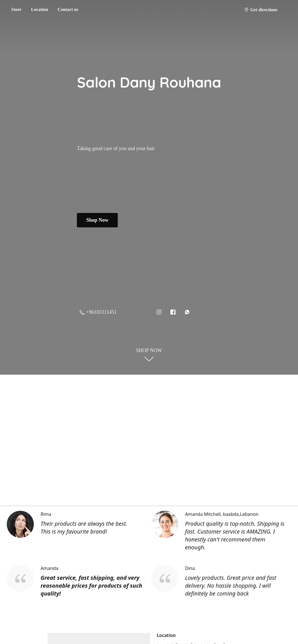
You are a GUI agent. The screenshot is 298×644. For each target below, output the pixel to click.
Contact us (68, 9)
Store (16, 9)
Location (39, 9)
